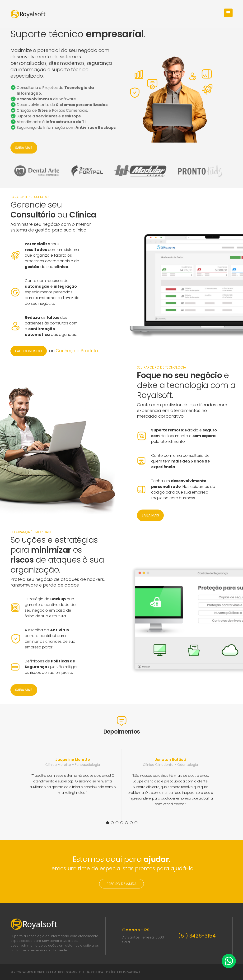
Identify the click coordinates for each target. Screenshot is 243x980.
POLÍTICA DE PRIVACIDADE (124, 972)
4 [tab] (122, 823)
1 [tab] (107, 823)
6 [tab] (131, 823)
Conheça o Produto (77, 351)
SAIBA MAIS (24, 149)
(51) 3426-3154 (197, 936)
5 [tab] (126, 823)
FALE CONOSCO (29, 351)
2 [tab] (112, 823)
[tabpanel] (73, 785)
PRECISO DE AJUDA (121, 884)
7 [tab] (136, 823)
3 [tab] (117, 823)
